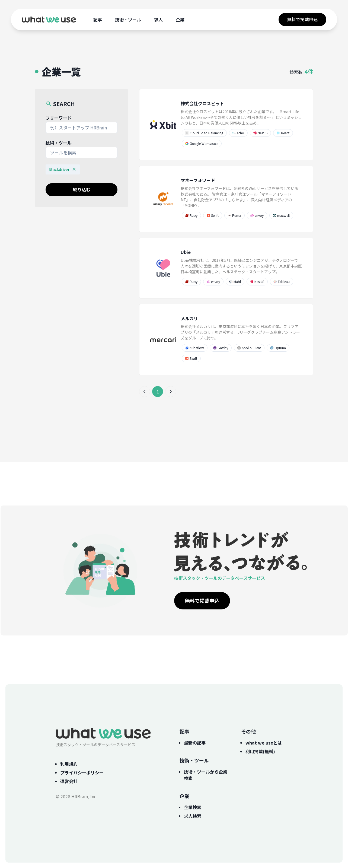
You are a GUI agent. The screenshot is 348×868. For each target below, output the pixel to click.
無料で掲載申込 (302, 19)
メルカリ (189, 318)
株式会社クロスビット (202, 103)
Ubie (186, 252)
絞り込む (82, 189)
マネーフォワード (198, 180)
